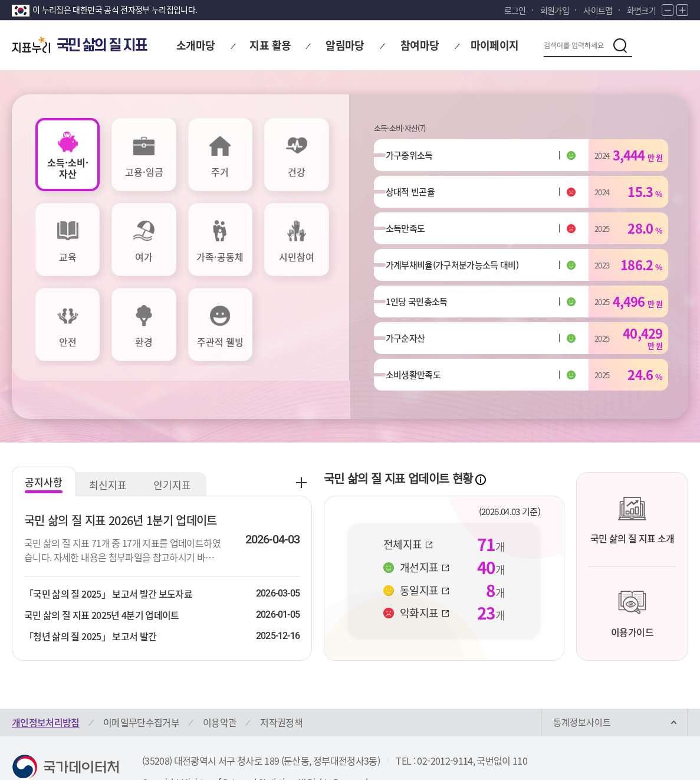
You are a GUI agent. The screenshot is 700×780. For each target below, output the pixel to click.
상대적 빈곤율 (416, 197)
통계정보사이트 (582, 684)
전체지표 (408, 506)
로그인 (515, 10)
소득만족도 (411, 237)
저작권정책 (281, 684)
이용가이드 (632, 575)
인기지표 (174, 446)
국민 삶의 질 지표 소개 (632, 481)
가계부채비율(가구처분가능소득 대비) (452, 277)
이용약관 (220, 684)
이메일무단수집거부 (141, 684)
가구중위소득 (415, 157)
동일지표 (425, 552)
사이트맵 (598, 10)
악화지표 (425, 575)
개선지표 (425, 529)
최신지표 (109, 446)
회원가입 (555, 10)
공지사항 (44, 443)
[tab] (68, 155)
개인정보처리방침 (46, 684)
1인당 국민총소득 (423, 317)
